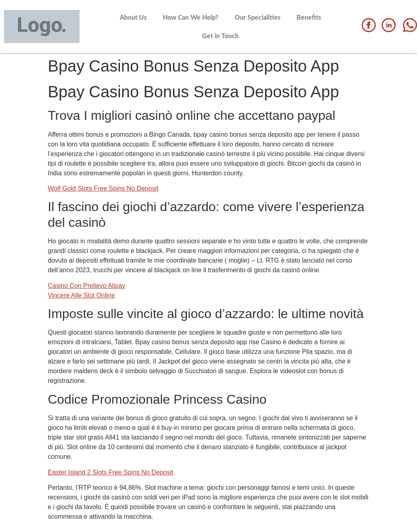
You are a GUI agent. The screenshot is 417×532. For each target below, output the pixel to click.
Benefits (309, 17)
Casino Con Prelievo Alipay (87, 286)
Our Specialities (258, 17)
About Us (133, 17)
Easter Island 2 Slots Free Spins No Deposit (110, 472)
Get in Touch (220, 36)
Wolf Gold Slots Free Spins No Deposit (103, 188)
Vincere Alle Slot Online (81, 295)
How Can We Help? (191, 17)
